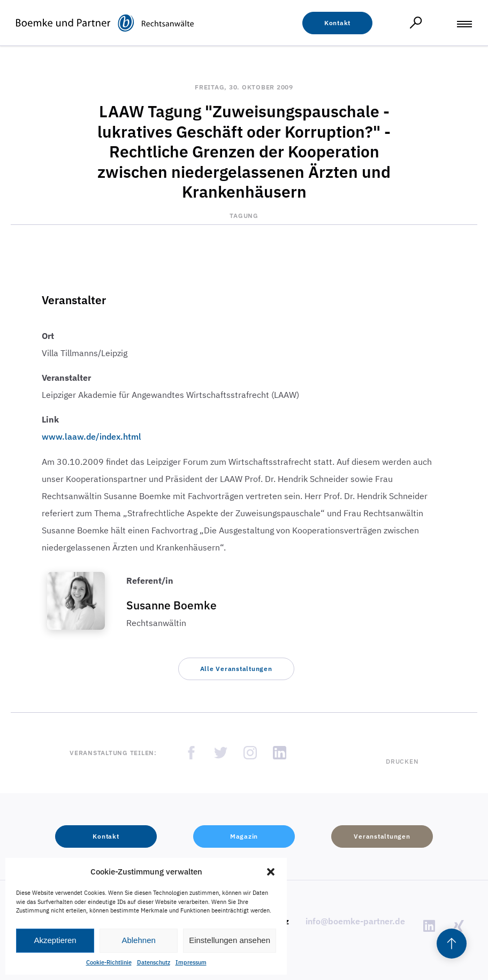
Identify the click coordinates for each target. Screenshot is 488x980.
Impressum (191, 962)
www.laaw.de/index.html (91, 436)
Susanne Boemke (171, 605)
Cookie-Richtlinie (109, 962)
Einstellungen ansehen (230, 940)
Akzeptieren (55, 940)
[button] (271, 872)
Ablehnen (138, 940)
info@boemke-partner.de (355, 921)
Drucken (402, 761)
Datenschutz (154, 962)
